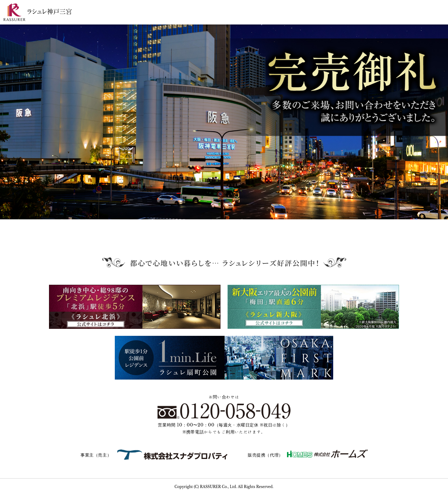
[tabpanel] (224, 122)
